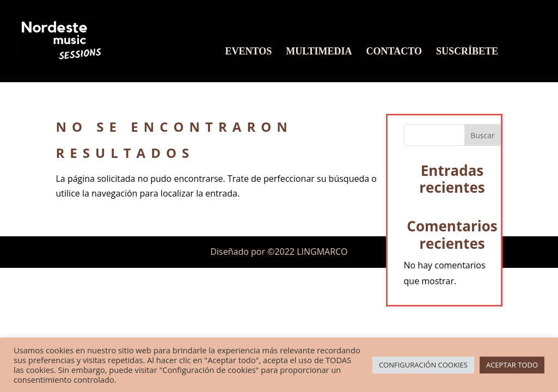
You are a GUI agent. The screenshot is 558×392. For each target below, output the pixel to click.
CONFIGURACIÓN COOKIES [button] (423, 365)
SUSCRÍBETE (467, 52)
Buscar (483, 135)
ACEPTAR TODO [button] (512, 365)
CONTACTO (394, 52)
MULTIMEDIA (319, 52)
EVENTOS (249, 52)
